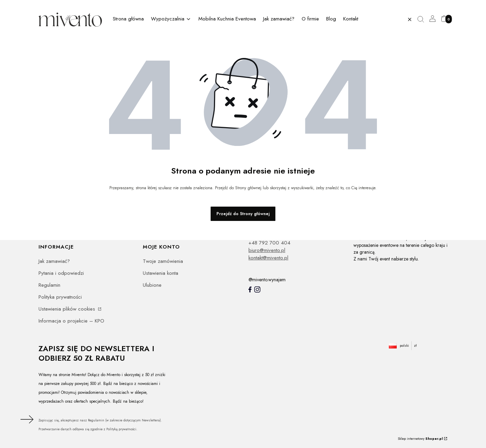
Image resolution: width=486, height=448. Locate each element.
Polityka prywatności (60, 297)
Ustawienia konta (161, 273)
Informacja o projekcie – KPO (71, 321)
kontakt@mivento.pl (268, 258)
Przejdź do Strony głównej (243, 214)
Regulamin (49, 285)
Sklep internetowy (420, 439)
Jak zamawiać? (54, 261)
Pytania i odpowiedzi (61, 273)
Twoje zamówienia (163, 261)
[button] (423, 19)
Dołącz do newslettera (26, 419)
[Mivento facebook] (250, 289)
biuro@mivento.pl (267, 250)
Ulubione (152, 285)
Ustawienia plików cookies (68, 309)
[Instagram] (257, 289)
